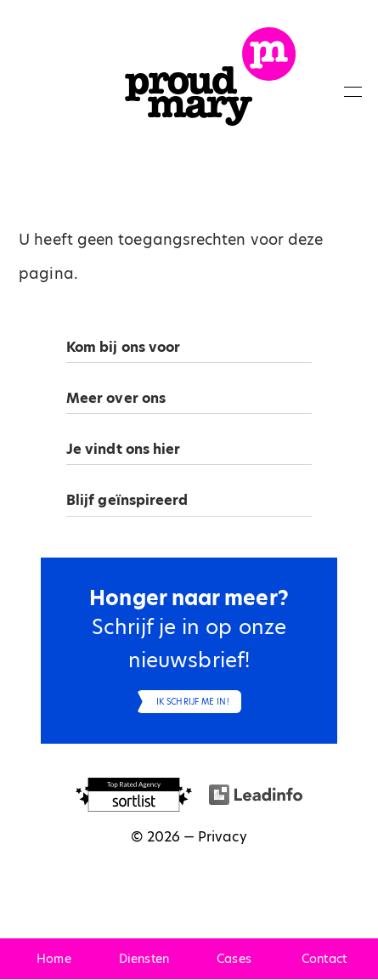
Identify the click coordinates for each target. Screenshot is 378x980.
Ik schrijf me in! (193, 702)
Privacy (223, 837)
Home (54, 959)
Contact (324, 959)
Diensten (144, 959)
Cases (234, 959)
